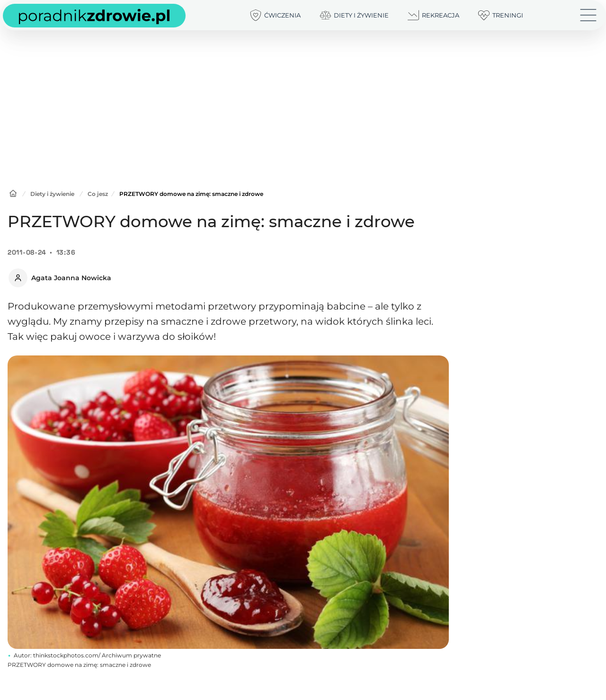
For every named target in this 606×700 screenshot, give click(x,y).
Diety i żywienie (52, 194)
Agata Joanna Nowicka (71, 278)
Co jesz (98, 194)
